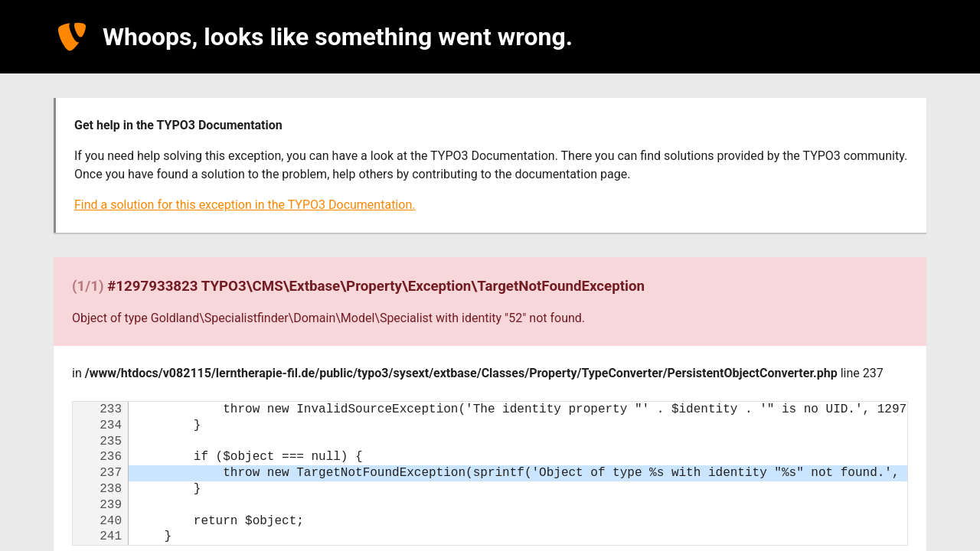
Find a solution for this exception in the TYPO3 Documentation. (245, 205)
